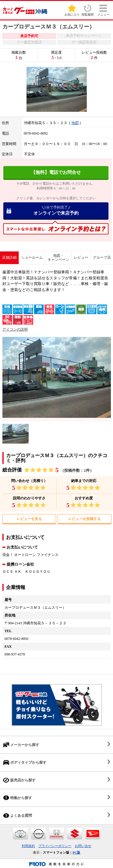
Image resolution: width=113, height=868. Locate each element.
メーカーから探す (21, 745)
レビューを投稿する (84, 519)
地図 (75, 123)
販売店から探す (19, 780)
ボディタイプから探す (25, 762)
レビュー (81, 257)
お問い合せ (83, 846)
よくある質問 (17, 815)
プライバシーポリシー (55, 846)
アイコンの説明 (15, 329)
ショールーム (32, 257)
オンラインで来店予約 (56, 210)
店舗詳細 (9, 257)
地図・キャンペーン (58, 258)
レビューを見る (29, 519)
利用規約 (28, 846)
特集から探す (17, 798)
